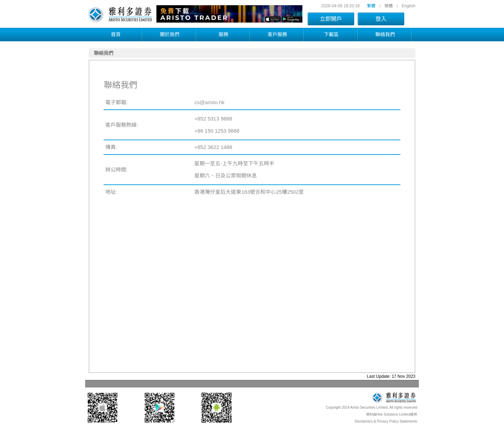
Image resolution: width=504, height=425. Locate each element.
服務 (223, 34)
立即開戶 (331, 19)
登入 (381, 19)
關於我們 (170, 34)
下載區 (331, 34)
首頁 (116, 34)
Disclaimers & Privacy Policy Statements (386, 421)
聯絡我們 (385, 34)
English (409, 6)
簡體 (389, 6)
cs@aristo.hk (209, 102)
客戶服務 (277, 34)
